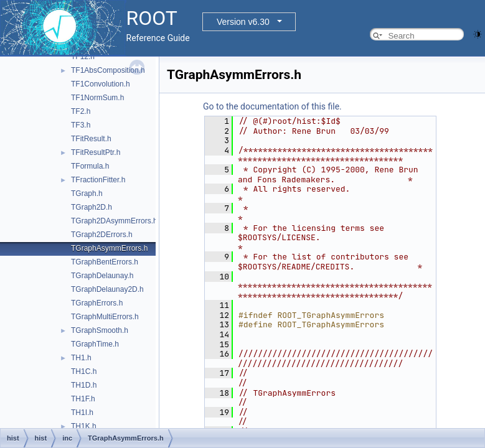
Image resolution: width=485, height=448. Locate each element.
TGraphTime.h (95, 344)
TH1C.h (84, 371)
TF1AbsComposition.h (108, 70)
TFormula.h (90, 166)
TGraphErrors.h (97, 303)
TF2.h (81, 111)
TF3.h (81, 125)
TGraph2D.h (92, 207)
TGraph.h (87, 194)
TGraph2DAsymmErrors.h (114, 221)
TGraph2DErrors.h (102, 235)
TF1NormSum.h (97, 98)
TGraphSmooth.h (100, 330)
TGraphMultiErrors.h (105, 317)
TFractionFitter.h (98, 180)
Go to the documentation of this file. (272, 106)
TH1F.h (83, 399)
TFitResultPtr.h (96, 152)
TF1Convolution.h (101, 84)
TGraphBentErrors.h (105, 262)
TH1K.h (84, 426)
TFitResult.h (91, 139)
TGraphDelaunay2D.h (107, 289)
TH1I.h (82, 413)
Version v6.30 (243, 22)
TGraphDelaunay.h (102, 276)
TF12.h (83, 57)
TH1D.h (84, 385)
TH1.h (81, 358)
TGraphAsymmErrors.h (109, 248)
